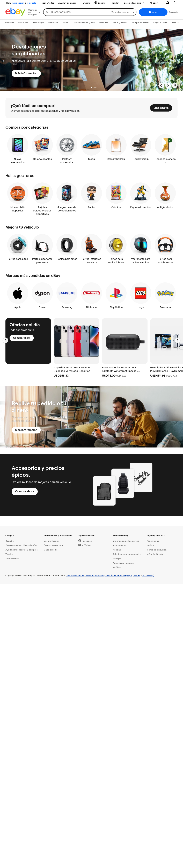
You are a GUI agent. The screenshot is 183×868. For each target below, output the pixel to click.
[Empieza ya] (161, 108)
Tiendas (9, 554)
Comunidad (153, 541)
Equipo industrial (140, 23)
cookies (137, 575)
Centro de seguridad (54, 545)
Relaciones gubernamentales (127, 554)
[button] (153, 12)
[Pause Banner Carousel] (175, 85)
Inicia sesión (18, 3)
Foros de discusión (157, 550)
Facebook (87, 541)
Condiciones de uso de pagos (118, 575)
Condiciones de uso (75, 575)
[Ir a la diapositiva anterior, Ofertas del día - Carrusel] (5, 340)
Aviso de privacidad (94, 575)
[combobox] (76, 12)
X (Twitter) (87, 545)
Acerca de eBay (121, 535)
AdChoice (148, 575)
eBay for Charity (155, 554)
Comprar (10, 535)
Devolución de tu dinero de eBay (21, 545)
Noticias (117, 550)
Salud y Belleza (120, 23)
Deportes (104, 23)
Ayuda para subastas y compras (22, 550)
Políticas (117, 567)
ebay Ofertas (48, 3)
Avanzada (173, 12)
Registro (10, 541)
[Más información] (26, 73)
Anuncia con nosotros (124, 563)
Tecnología (38, 23)
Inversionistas (120, 545)
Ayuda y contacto (67, 3)
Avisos (151, 545)
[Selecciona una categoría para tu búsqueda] (122, 12)
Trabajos (117, 559)
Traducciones (12, 559)
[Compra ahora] (25, 492)
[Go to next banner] (168, 85)
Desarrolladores (52, 541)
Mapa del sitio (51, 550)
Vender (115, 3)
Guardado (23, 23)
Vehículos (53, 23)
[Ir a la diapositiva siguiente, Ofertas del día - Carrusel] (178, 340)
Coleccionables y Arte (84, 23)
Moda (65, 23)
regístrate (31, 3)
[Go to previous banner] (161, 85)
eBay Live (9, 23)
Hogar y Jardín (160, 23)
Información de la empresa (126, 541)
